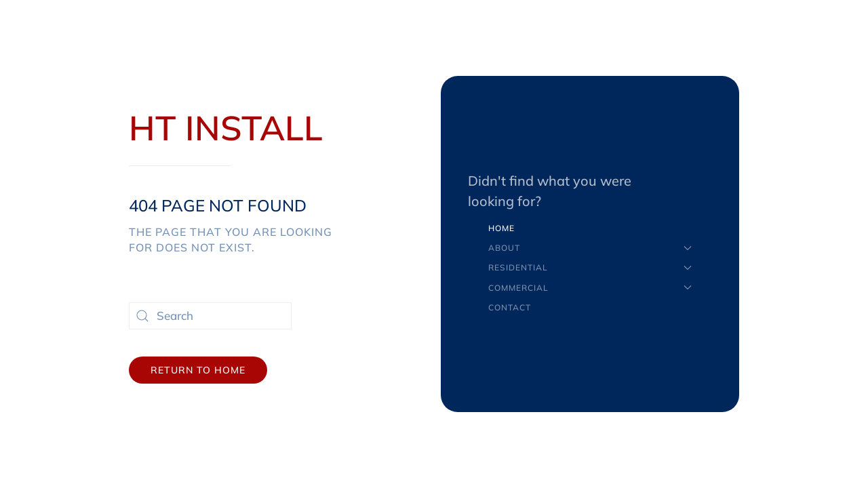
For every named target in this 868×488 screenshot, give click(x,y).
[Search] (210, 316)
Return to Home (198, 370)
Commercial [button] (590, 288)
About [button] (590, 248)
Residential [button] (590, 267)
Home (501, 228)
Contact (510, 307)
